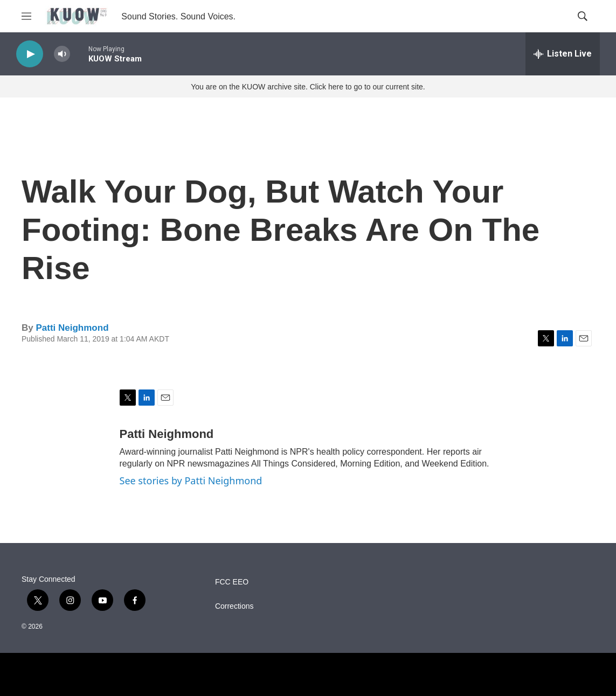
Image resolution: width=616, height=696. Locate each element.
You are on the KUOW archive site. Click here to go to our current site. (308, 87)
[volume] (62, 54)
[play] (30, 54)
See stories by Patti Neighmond (191, 481)
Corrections (234, 606)
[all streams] (563, 54)
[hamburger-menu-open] (26, 16)
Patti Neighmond (72, 328)
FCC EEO (232, 582)
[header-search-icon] (583, 16)
